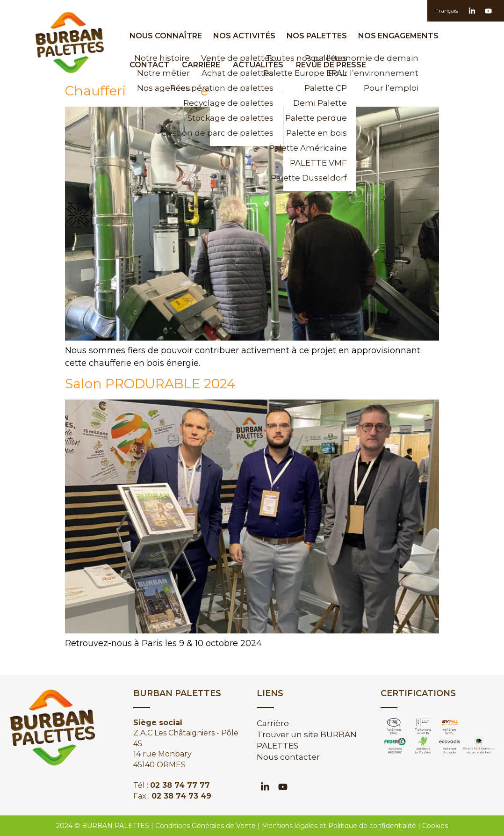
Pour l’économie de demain (387, 58)
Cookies (435, 826)
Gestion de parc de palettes (242, 133)
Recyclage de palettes (242, 103)
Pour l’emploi (391, 88)
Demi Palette (320, 103)
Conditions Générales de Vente (205, 826)
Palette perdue (316, 118)
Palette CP (326, 88)
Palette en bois (317, 133)
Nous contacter (288, 757)
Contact (149, 65)
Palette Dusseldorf (315, 178)
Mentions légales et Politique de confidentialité (339, 826)
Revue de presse (331, 65)
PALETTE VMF (318, 163)
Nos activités (247, 36)
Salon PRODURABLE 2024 (150, 384)
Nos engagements (401, 36)
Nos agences (163, 88)
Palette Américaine (315, 148)
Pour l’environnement (387, 73)
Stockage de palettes (242, 118)
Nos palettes (319, 36)
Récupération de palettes (242, 88)
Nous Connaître (168, 36)
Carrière (201, 65)
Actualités (258, 65)
